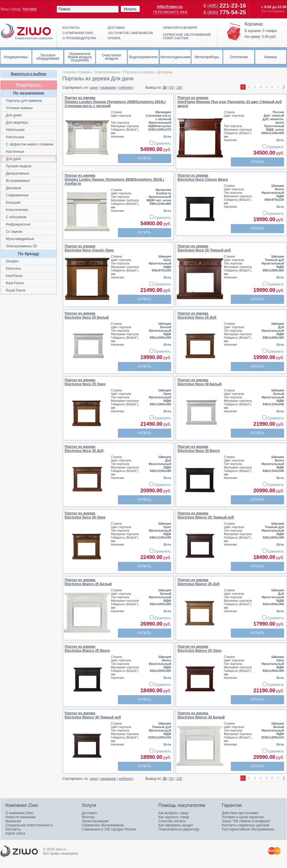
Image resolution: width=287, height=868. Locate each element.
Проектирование (95, 821)
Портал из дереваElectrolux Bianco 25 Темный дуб (206, 515)
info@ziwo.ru (170, 7)
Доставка (116, 28)
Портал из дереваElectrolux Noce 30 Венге (199, 449)
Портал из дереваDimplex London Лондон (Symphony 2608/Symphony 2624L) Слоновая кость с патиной (115, 102)
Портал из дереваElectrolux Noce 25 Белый (87, 315)
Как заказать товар (174, 817)
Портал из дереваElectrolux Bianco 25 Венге (87, 649)
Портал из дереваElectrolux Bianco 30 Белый (201, 715)
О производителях (79, 38)
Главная (69, 72)
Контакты (71, 28)
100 (179, 88)
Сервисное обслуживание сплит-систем (187, 36)
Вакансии (13, 821)
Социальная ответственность (29, 825)
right (284, 87)
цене (94, 88)
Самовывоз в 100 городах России (109, 829)
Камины (85, 72)
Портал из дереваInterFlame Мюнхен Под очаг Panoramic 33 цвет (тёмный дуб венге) (230, 102)
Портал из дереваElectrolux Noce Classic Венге (203, 177)
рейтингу (126, 88)
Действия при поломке (240, 813)
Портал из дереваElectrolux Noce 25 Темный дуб (204, 248)
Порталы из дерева (139, 72)
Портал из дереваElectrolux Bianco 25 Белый (88, 582)
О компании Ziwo (19, 813)
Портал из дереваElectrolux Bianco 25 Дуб (199, 582)
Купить (145, 158)
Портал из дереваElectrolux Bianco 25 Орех (200, 649)
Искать (130, 9)
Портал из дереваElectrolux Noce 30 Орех (85, 515)
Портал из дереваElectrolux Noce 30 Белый (200, 382)
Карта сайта (15, 833)
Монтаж (88, 817)
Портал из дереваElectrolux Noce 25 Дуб (197, 315)
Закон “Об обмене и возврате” (246, 821)
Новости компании (21, 817)
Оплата (114, 38)
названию (108, 88)
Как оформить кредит (176, 825)
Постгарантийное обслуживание (248, 829)
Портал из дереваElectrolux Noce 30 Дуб (84, 449)
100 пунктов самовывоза (130, 33)
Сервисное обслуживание (103, 825)
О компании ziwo (78, 33)
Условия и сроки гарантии (243, 817)
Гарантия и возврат (180, 28)
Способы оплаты (172, 821)
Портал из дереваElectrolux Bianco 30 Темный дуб (93, 715)
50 (171, 88)
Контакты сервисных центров (246, 825)
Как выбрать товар (173, 813)
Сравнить (163, 143)
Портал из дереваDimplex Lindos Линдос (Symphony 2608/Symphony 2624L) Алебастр (114, 180)
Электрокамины (107, 72)
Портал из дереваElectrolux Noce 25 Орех (85, 382)
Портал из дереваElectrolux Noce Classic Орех (89, 248)
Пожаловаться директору (179, 829)
